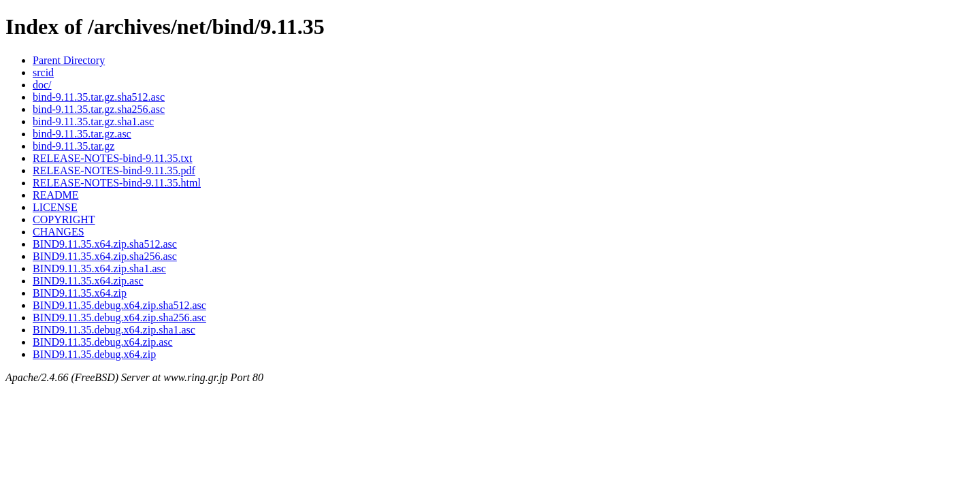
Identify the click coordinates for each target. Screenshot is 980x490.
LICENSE (55, 207)
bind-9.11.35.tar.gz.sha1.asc (93, 121)
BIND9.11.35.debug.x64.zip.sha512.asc (119, 305)
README (56, 195)
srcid (43, 72)
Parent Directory (69, 60)
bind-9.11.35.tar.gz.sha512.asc (99, 97)
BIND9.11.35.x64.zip (80, 293)
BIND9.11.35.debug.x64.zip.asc (103, 342)
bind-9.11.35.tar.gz (73, 146)
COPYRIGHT (64, 219)
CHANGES (59, 232)
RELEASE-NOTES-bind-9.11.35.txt (113, 158)
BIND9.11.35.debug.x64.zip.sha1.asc (114, 330)
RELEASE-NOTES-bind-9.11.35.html (117, 183)
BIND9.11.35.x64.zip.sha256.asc (105, 256)
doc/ (42, 85)
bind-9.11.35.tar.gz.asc (82, 134)
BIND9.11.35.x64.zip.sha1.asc (99, 268)
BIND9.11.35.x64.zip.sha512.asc (105, 244)
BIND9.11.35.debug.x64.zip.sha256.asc (119, 317)
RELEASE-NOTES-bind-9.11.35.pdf (114, 170)
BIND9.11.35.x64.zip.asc (88, 281)
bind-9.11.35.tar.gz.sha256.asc (99, 109)
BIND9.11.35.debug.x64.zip (94, 354)
